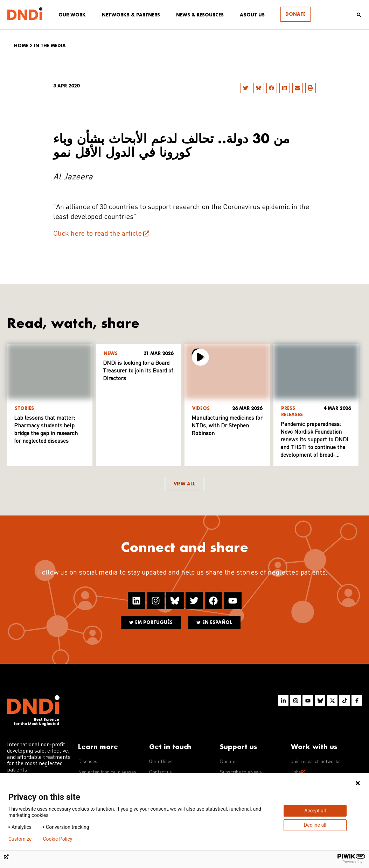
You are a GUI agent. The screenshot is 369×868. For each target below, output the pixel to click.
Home (21, 46)
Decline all (315, 825)
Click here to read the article (98, 234)
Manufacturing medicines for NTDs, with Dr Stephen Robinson (227, 426)
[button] (246, 88)
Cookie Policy (57, 839)
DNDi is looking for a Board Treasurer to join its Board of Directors (138, 371)
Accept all (315, 811)
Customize (20, 839)
